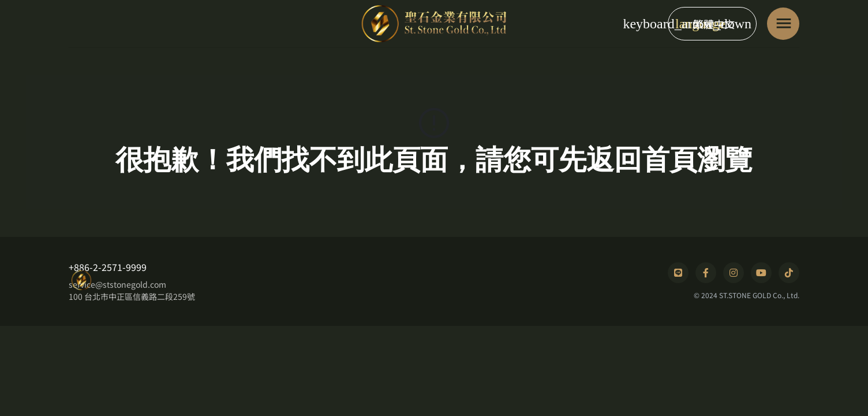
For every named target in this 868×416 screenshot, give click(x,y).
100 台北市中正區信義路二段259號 (132, 296)
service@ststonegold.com (117, 284)
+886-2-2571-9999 (108, 267)
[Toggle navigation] (783, 24)
